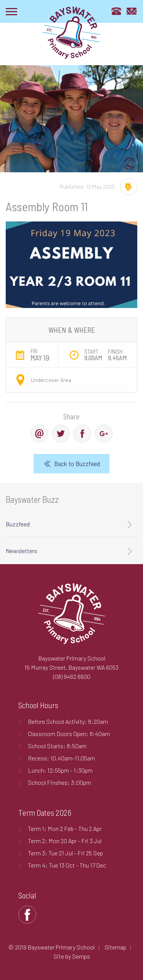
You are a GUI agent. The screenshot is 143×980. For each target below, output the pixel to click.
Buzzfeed (18, 524)
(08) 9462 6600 (72, 676)
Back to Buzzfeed (77, 464)
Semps (81, 956)
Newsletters (22, 551)
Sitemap (115, 947)
